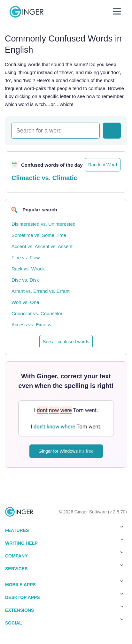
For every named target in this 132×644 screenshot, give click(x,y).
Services (64, 567)
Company (64, 555)
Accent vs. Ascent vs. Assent (42, 246)
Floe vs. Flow (26, 258)
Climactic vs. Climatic (44, 178)
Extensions (64, 609)
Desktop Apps (64, 596)
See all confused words (66, 342)
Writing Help (64, 542)
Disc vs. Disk (25, 280)
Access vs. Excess (31, 325)
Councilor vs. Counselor (37, 313)
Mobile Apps (64, 583)
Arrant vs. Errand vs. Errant (41, 291)
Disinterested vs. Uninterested (43, 224)
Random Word (103, 165)
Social (64, 622)
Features (64, 529)
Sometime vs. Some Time (39, 235)
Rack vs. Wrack (28, 269)
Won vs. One (25, 302)
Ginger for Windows (66, 451)
